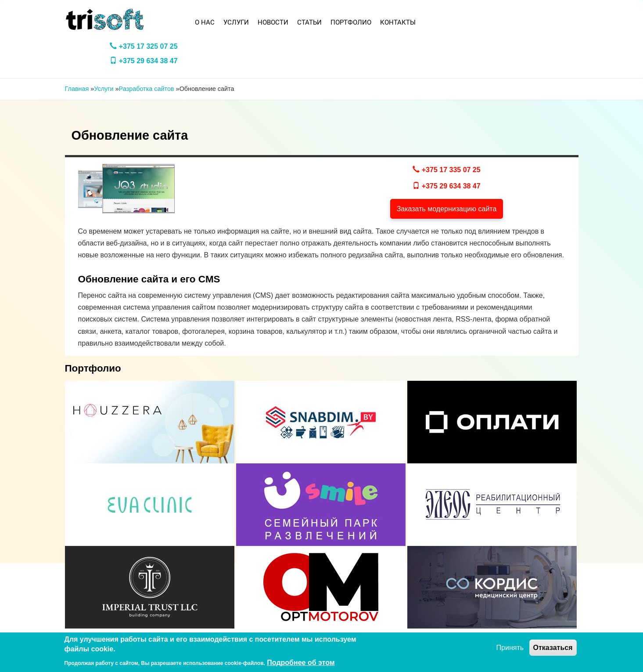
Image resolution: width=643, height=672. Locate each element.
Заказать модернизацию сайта (447, 209)
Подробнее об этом (301, 663)
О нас (205, 22)
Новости (273, 22)
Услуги (236, 22)
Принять (510, 648)
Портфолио (351, 22)
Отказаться (553, 648)
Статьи (309, 22)
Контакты (398, 22)
